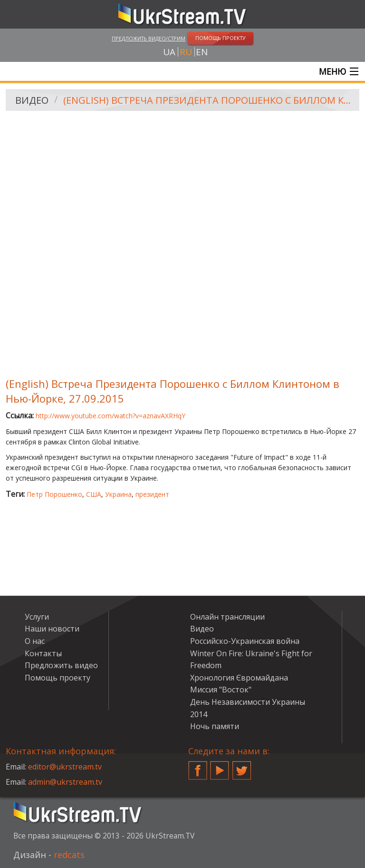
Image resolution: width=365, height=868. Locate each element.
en (202, 52)
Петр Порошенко (54, 494)
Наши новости (52, 629)
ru (186, 52)
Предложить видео (61, 665)
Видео (32, 100)
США (94, 494)
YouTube (220, 767)
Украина (118, 494)
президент (152, 494)
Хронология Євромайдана (239, 678)
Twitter (242, 767)
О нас (35, 641)
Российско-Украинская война (245, 641)
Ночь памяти (215, 726)
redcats (69, 855)
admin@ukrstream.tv (65, 782)
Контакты (43, 653)
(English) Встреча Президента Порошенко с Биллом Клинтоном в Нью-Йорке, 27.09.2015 (208, 100)
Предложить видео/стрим (149, 38)
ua (169, 52)
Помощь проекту (58, 678)
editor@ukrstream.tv (65, 767)
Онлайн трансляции (227, 617)
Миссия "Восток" (221, 690)
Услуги (37, 617)
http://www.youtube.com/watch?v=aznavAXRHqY (110, 416)
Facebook (198, 767)
